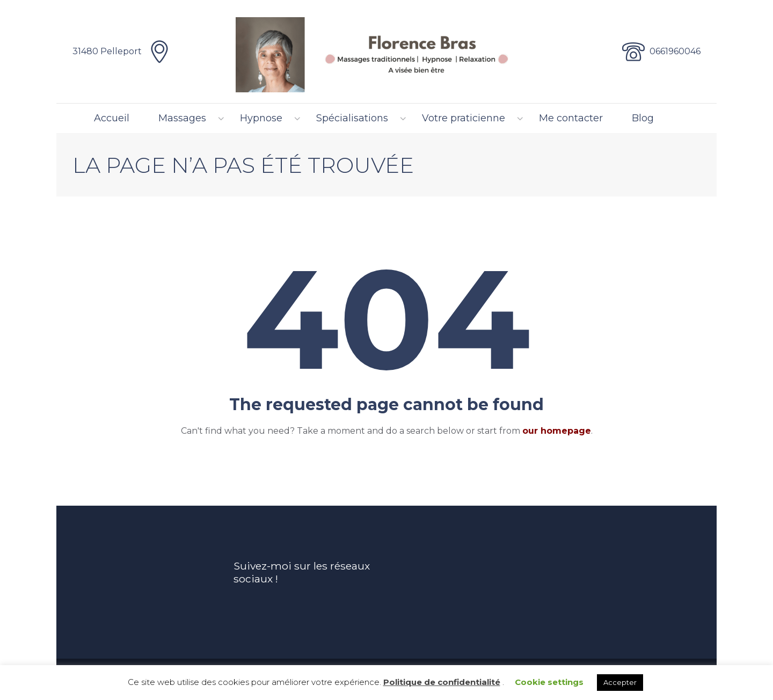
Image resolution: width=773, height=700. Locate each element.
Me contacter (571, 118)
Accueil (112, 118)
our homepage (557, 431)
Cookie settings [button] (549, 682)
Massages (182, 118)
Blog (643, 118)
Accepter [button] (620, 682)
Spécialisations (352, 118)
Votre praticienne (464, 118)
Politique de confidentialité (442, 682)
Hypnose (261, 118)
